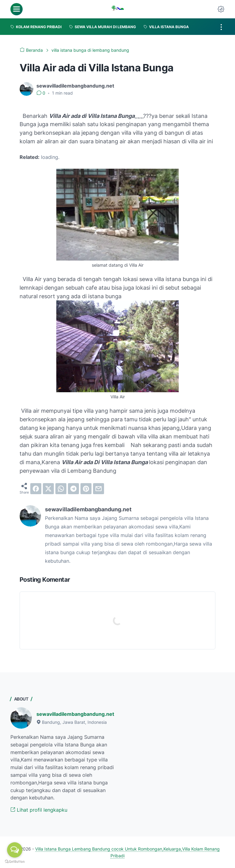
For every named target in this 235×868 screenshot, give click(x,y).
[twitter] (48, 489)
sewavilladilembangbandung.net (75, 714)
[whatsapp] (61, 489)
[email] (99, 489)
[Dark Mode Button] (221, 9)
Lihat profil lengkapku (39, 810)
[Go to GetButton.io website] (15, 862)
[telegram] (73, 489)
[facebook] (36, 489)
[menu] (17, 9)
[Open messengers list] (15, 850)
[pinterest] (86, 489)
